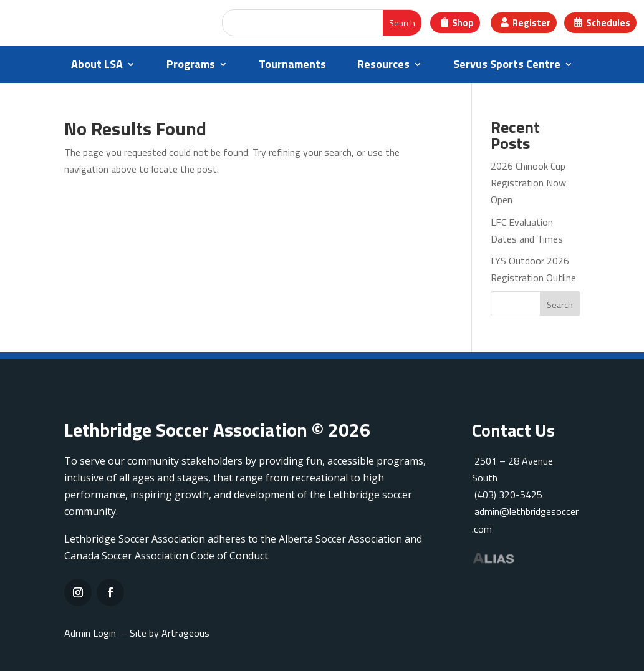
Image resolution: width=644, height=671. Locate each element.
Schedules (609, 23)
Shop (461, 23)
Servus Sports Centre (507, 66)
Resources (383, 66)
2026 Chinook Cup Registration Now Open (528, 183)
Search (560, 305)
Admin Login (90, 633)
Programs (191, 66)
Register (531, 23)
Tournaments (292, 66)
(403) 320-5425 (507, 495)
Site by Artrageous (170, 633)
